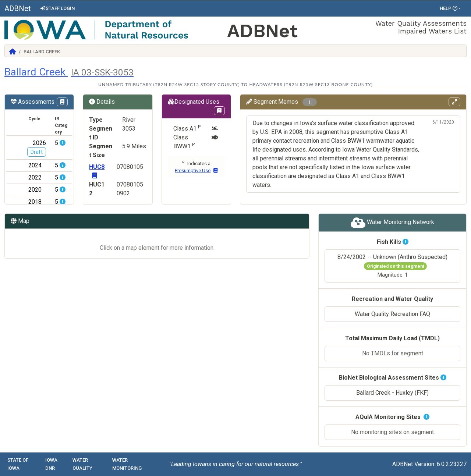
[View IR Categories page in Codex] (62, 102)
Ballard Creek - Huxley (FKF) (392, 393)
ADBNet (18, 8)
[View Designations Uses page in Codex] (219, 111)
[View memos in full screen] (454, 102)
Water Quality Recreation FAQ (392, 314)
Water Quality (82, 464)
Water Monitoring (127, 464)
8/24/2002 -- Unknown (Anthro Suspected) (392, 266)
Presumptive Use (196, 170)
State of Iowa (18, 464)
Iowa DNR (51, 464)
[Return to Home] (13, 52)
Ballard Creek (69, 72)
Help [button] (449, 8)
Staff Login (57, 8)
